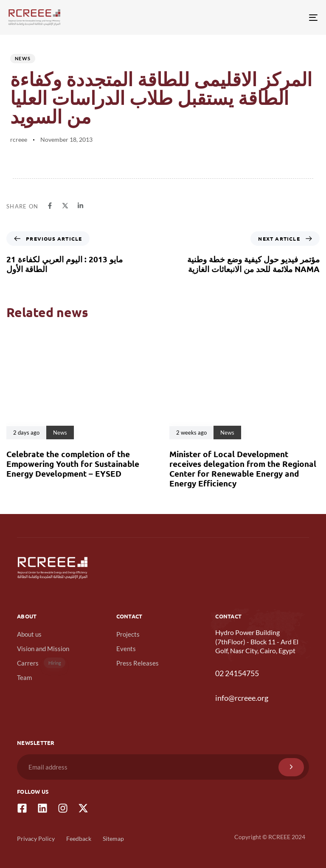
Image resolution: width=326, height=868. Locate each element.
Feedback (79, 839)
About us (29, 634)
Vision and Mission (43, 649)
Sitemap (113, 839)
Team (24, 677)
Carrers (41, 663)
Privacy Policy (36, 839)
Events (126, 649)
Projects (128, 634)
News (23, 58)
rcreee (19, 139)
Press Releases (138, 663)
